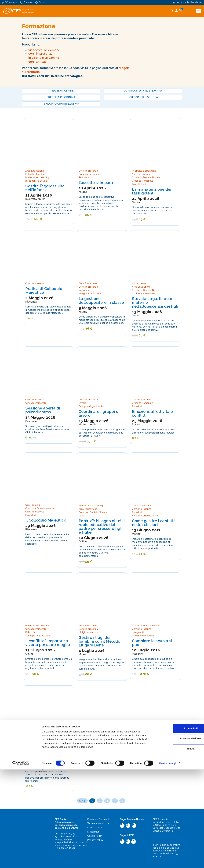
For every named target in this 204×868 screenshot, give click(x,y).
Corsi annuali (33, 505)
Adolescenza (139, 283)
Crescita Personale (89, 174)
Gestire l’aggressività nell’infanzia (45, 188)
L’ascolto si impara (96, 183)
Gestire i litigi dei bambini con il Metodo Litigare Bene (100, 641)
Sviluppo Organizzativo (92, 406)
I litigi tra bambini (35, 174)
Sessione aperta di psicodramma (43, 410)
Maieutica (31, 515)
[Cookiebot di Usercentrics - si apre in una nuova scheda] (21, 862)
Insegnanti (85, 290)
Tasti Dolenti (139, 184)
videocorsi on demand (44, 50)
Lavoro (83, 403)
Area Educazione (35, 171)
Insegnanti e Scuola (36, 181)
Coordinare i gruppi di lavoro (99, 413)
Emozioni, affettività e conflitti (152, 413)
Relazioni (84, 177)
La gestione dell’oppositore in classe (101, 301)
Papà (82, 516)
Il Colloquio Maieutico (46, 520)
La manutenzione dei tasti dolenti (152, 191)
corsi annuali (37, 62)
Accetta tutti (177, 827)
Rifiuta (177, 847)
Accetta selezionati (177, 837)
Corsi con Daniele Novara (146, 177)
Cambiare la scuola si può (152, 643)
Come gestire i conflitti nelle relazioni (153, 523)
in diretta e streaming (44, 58)
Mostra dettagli (168, 862)
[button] (198, 11)
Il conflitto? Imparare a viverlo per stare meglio (48, 643)
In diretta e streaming (37, 177)
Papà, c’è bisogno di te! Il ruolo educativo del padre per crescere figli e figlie (102, 527)
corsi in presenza (40, 54)
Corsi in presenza (88, 171)
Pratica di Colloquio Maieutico (44, 291)
